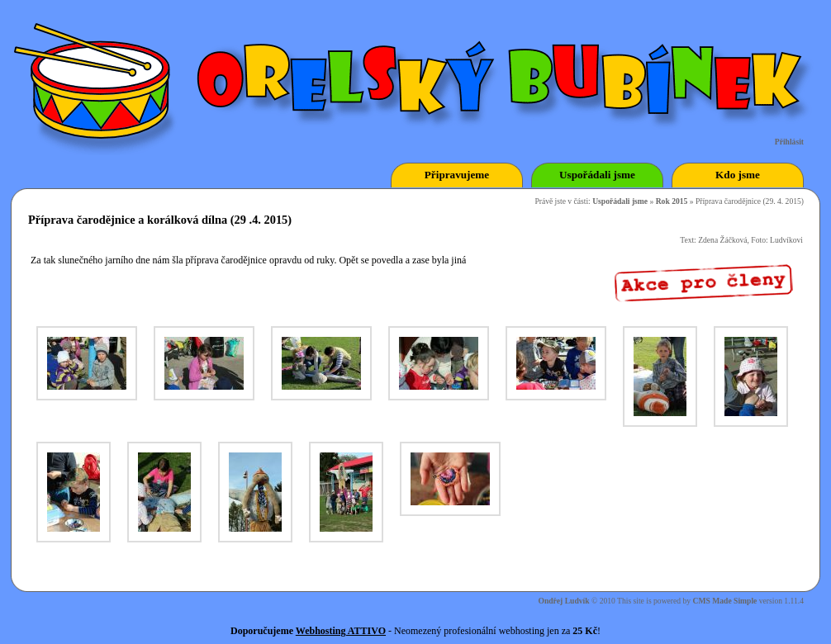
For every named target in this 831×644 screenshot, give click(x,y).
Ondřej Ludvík (563, 601)
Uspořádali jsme (620, 201)
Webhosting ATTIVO (341, 631)
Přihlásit (789, 142)
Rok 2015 (672, 201)
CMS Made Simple (725, 601)
